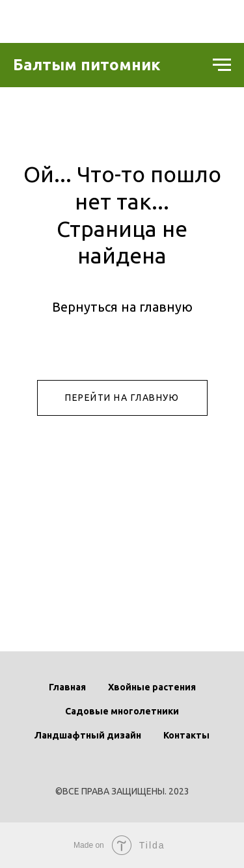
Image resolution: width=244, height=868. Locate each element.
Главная (67, 687)
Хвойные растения (152, 687)
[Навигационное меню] (222, 65)
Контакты (186, 735)
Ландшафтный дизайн (88, 735)
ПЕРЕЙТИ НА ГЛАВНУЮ (122, 398)
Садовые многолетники (122, 711)
